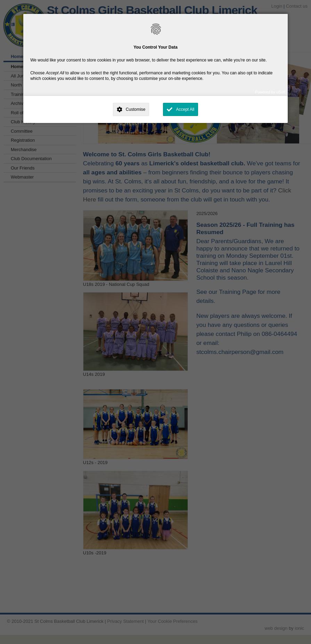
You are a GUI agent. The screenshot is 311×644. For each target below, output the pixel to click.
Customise (136, 109)
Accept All (185, 109)
